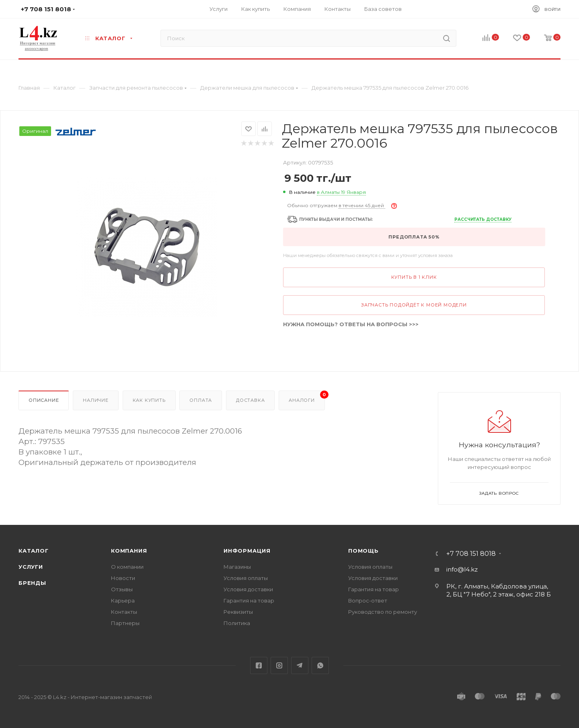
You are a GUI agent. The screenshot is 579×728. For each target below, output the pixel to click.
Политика (237, 623)
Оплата (201, 400)
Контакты (124, 612)
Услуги (31, 567)
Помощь (363, 551)
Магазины (237, 567)
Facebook (259, 665)
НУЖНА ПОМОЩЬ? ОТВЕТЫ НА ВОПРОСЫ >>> (351, 324)
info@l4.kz (462, 569)
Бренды (32, 583)
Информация (247, 551)
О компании (127, 567)
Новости (123, 578)
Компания (129, 551)
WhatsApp (320, 665)
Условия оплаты (246, 578)
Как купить (149, 400)
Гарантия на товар (249, 600)
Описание (44, 400)
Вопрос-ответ (368, 600)
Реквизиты (238, 612)
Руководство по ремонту (383, 612)
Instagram (279, 665)
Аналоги (307, 397)
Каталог (34, 551)
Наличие (96, 400)
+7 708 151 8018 (471, 554)
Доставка (250, 400)
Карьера (123, 600)
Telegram (300, 665)
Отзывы (122, 589)
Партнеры (125, 623)
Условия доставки (248, 589)
